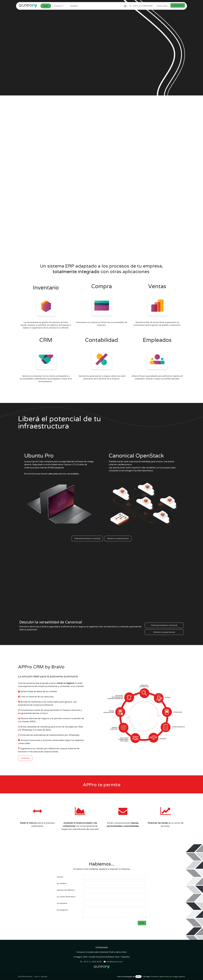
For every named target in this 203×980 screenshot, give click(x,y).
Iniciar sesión (162, 6)
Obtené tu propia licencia (118, 538)
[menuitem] (46, 6)
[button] (125, 6)
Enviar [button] (142, 923)
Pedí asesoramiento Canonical (87, 538)
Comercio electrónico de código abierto (168, 976)
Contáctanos (178, 5)
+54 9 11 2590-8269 (92, 962)
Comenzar (25, 758)
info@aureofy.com (115, 962)
